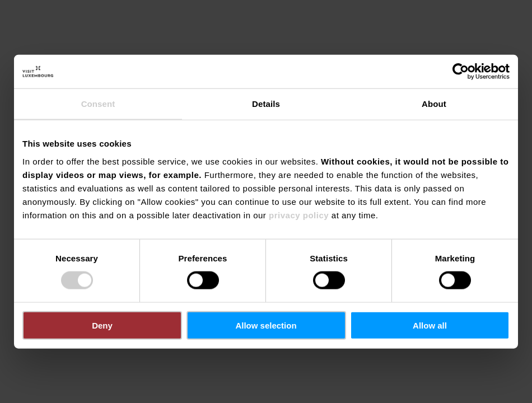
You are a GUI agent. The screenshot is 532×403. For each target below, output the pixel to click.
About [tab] (434, 104)
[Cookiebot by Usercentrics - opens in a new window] (461, 72)
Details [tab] (266, 104)
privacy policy (299, 215)
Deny (102, 325)
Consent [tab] (98, 104)
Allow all (430, 325)
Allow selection (266, 325)
